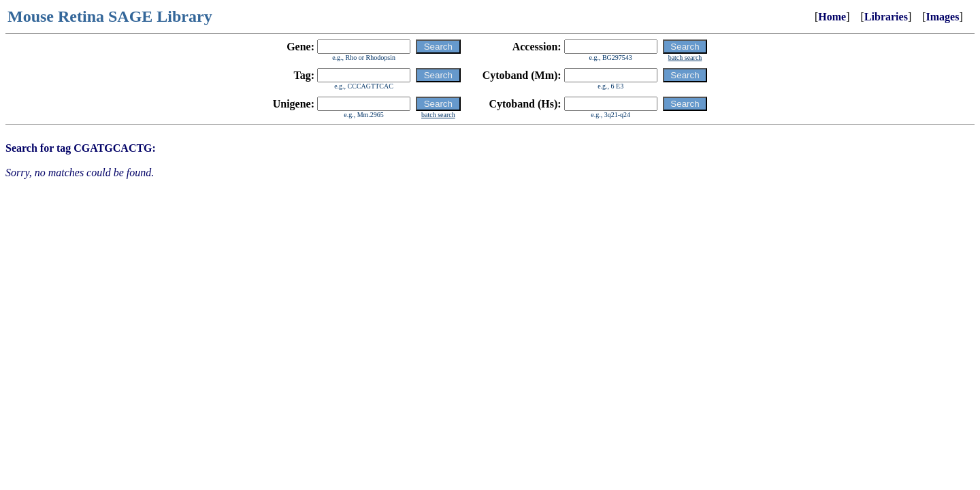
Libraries (886, 17)
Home (832, 17)
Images (943, 17)
